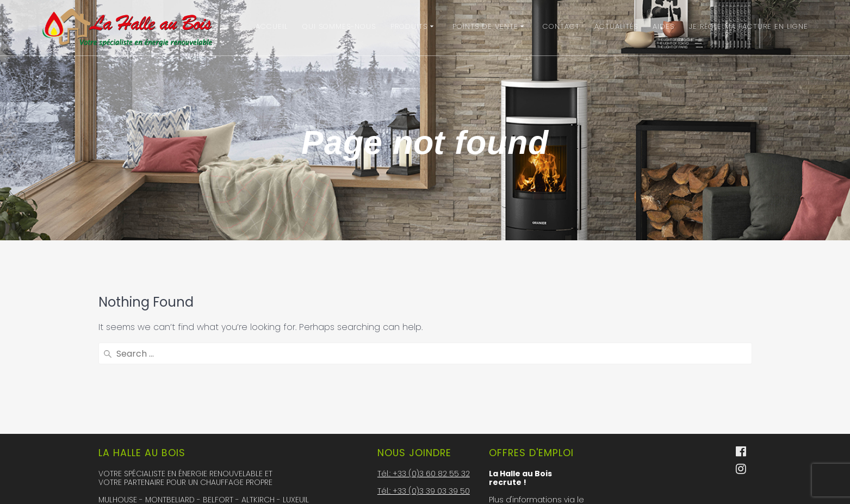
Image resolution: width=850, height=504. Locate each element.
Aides (663, 26)
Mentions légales (411, 489)
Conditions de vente (417, 463)
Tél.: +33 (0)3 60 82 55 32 (424, 385)
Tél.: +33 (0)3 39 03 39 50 (424, 402)
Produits (409, 26)
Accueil (272, 26)
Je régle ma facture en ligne (749, 26)
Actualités (616, 26)
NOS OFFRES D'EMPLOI (537, 462)
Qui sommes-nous (339, 26)
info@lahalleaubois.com (425, 437)
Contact (561, 26)
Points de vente (485, 26)
